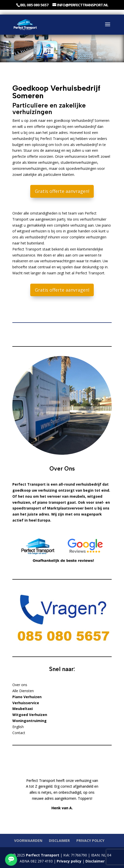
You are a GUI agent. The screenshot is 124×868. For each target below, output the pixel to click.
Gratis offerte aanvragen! (62, 191)
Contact (19, 733)
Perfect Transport (42, 855)
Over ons (20, 685)
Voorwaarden (28, 840)
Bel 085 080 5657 (34, 5)
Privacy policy (90, 840)
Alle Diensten (23, 691)
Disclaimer (59, 840)
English (18, 727)
